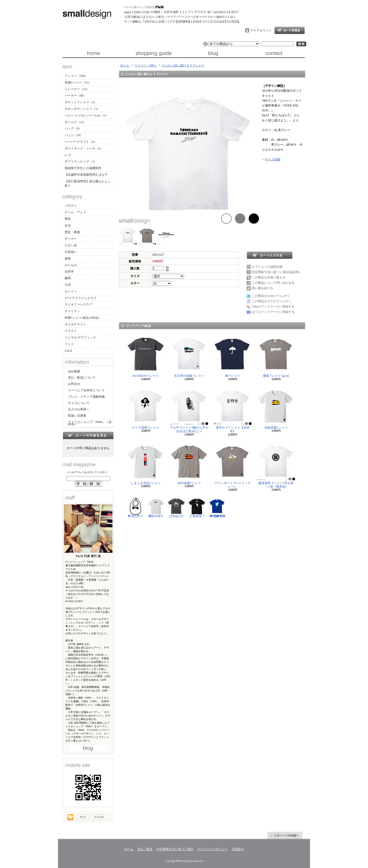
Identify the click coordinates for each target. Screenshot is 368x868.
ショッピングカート (290, 30)
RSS (83, 817)
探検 (68, 259)
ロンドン (71, 291)
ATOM (99, 817)
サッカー (71, 239)
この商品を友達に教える (269, 277)
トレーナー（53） (77, 89)
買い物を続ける (262, 288)
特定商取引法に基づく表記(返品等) (276, 272)
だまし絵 (71, 245)
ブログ (214, 53)
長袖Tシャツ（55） (78, 83)
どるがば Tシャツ (197, 508)
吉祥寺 (69, 272)
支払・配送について (153, 53)
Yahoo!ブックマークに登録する (273, 307)
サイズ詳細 (273, 159)
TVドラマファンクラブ (80, 298)
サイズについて (79, 403)
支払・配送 (145, 849)
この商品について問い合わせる (273, 283)
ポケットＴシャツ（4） (81, 102)
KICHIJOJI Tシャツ (146, 356)
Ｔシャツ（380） (76, 76)
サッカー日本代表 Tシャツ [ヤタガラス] (217, 508)
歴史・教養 (72, 232)
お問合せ (275, 53)
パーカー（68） (75, 96)
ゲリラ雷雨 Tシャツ (146, 408)
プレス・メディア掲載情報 (86, 397)
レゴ (68, 155)
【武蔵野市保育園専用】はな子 (86, 175)
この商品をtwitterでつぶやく (271, 296)
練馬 (68, 278)
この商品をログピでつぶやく (272, 301)
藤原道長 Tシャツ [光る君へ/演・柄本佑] (276, 465)
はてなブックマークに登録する (273, 312)
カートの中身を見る (88, 435)
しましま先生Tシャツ (146, 464)
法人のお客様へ (79, 409)
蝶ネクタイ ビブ (135, 508)
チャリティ (72, 311)
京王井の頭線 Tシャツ (189, 356)
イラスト (71, 331)
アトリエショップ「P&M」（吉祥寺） (90, 423)
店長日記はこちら (88, 748)
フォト (69, 344)
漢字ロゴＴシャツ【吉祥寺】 (233, 410)
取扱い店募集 (77, 416)
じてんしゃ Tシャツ (176, 508)
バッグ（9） (73, 128)
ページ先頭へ (285, 835)
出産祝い (71, 252)
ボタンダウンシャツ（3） (82, 109)
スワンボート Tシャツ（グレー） (233, 465)
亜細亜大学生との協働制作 (83, 168)
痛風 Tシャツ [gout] (276, 356)
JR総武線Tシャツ (276, 408)
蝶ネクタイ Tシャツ (156, 508)
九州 (68, 285)
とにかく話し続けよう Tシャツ (183, 65)
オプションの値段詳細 (267, 267)
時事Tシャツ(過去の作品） (83, 318)
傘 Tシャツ (233, 356)
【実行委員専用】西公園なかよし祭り (88, 184)
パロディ (71, 206)
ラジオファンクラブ (78, 304)
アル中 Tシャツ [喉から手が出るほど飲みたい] (189, 410)
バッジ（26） (74, 135)
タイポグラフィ (75, 324)
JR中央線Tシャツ (189, 464)
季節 (68, 219)
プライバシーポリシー (212, 849)
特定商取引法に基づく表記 (175, 849)
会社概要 (74, 371)
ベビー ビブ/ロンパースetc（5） (86, 115)
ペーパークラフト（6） (81, 142)
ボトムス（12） (75, 122)
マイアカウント (261, 30)
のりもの (71, 265)
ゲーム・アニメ (75, 212)
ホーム (93, 53)
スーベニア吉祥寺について (86, 390)
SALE (68, 351)
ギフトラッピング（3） (81, 161)
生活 (68, 226)
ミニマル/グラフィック (80, 337)
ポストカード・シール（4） (84, 148)
